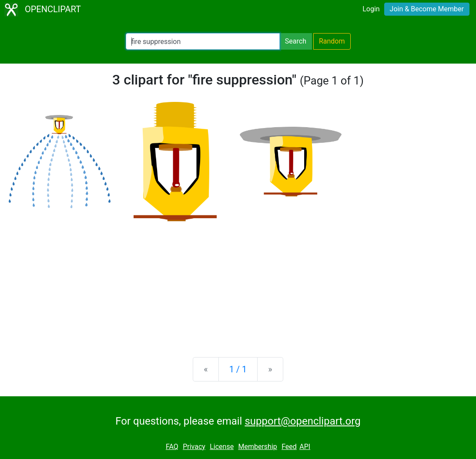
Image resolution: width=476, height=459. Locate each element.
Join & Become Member (427, 9)
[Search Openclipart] (203, 41)
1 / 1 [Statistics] (238, 369)
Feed (289, 447)
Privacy (194, 447)
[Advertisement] (238, 282)
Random (332, 41)
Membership (257, 447)
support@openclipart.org (302, 421)
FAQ (172, 447)
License (222, 447)
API (305, 447)
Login (371, 9)
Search (296, 41)
